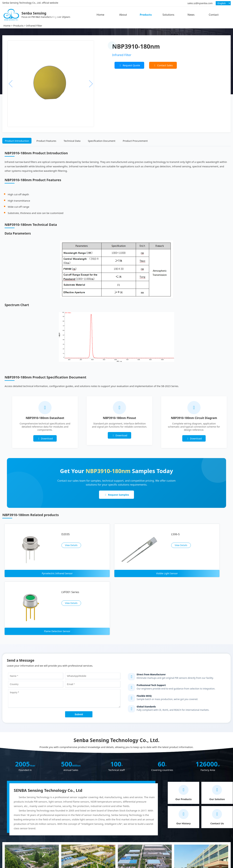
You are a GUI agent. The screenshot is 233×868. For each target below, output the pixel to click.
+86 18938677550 (206, 825)
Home (100, 15)
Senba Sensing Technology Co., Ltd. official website (30, 3)
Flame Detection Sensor (70, 841)
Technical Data (72, 141)
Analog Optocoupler (128, 831)
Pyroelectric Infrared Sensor (72, 831)
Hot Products (65, 825)
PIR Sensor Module (127, 841)
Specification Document (102, 141)
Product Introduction (17, 141)
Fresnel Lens (124, 846)
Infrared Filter (34, 26)
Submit (79, 640)
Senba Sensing (10, 825)
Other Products (127, 825)
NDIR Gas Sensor (66, 846)
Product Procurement (135, 141)
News (191, 15)
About (123, 15)
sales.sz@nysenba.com (200, 3)
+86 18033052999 (206, 831)
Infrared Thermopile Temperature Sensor (80, 851)
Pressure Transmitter (129, 851)
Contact (214, 15)
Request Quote (129, 65)
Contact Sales (163, 65)
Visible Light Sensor (67, 836)
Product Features (46, 141)
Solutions (168, 15)
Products (146, 15)
